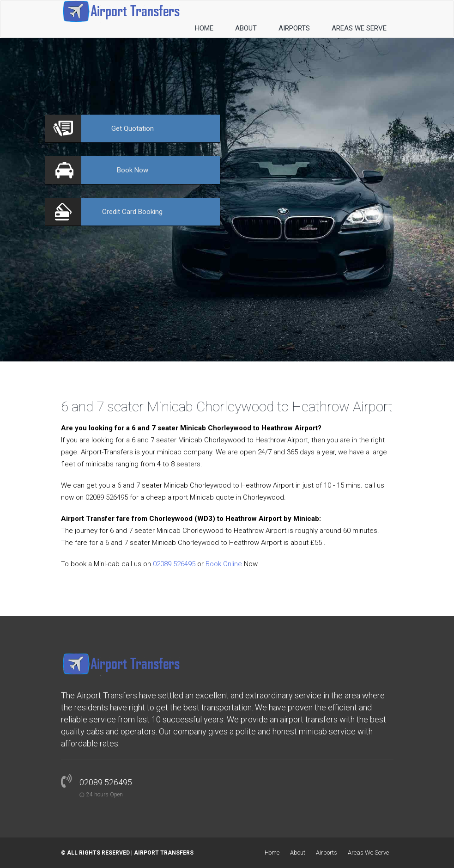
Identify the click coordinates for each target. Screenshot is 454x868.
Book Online (224, 564)
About (246, 28)
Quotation (133, 128)
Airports (294, 28)
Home (204, 28)
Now (133, 170)
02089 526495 (174, 564)
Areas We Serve (359, 28)
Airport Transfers (164, 853)
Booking (132, 212)
